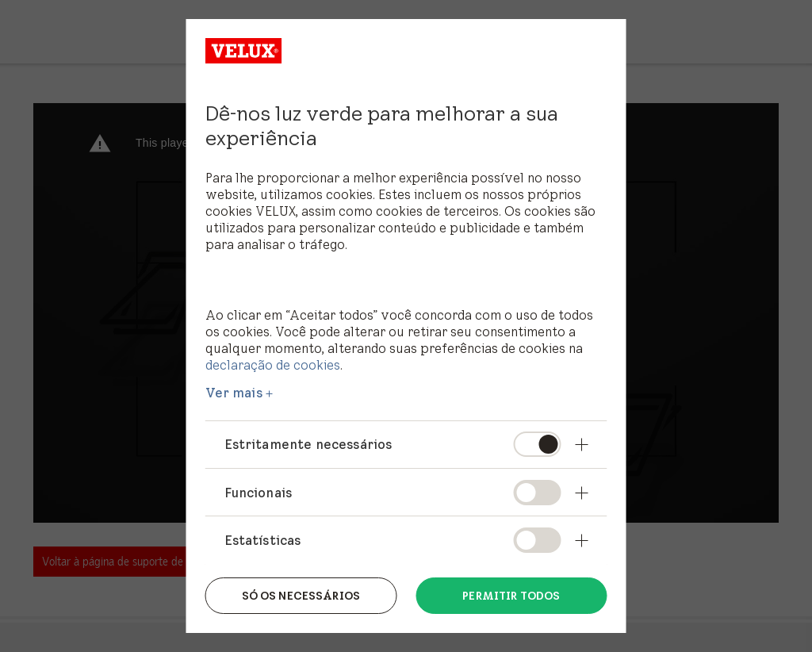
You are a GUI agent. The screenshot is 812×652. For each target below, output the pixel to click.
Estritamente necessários (308, 444)
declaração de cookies (273, 365)
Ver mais (234, 393)
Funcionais (259, 493)
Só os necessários (301, 596)
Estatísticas (263, 540)
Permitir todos (511, 596)
